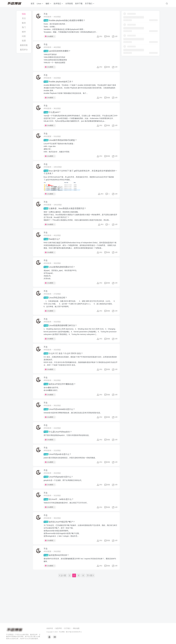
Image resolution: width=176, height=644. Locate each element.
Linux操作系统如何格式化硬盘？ (61, 146)
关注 (24, 18)
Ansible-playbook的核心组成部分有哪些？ (66, 21)
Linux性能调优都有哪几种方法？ (61, 339)
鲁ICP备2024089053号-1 (74, 616)
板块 (24, 23)
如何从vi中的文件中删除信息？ (61, 400)
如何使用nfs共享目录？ (57, 581)
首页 (33, 4)
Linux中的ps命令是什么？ (59, 475)
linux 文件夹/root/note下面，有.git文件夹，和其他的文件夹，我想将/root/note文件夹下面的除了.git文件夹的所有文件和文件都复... (80, 185)
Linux (40, 4)
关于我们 (90, 4)
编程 (48, 4)
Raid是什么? (53, 249)
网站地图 (76, 613)
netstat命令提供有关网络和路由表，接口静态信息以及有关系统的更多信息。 (74, 430)
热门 (24, 27)
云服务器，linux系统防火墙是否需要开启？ (66, 217)
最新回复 (24, 45)
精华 (24, 32)
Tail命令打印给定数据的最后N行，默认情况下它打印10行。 (67, 526)
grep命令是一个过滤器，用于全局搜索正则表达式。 (64, 502)
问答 (24, 36)
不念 (47, 15)
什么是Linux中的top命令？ (59, 451)
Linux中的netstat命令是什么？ (60, 427)
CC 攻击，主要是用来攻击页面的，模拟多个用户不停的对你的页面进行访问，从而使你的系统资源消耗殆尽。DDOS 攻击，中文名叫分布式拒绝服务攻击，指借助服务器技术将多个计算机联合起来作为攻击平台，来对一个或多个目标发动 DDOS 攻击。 (80, 376)
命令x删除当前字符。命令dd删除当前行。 (53, 405)
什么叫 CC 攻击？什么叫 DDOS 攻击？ (64, 369)
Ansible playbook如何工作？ (60, 85)
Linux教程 (51, 37)
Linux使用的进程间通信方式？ (60, 278)
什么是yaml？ (53, 117)
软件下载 (79, 4)
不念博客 (62, 616)
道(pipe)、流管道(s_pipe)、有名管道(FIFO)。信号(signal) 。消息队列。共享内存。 (62, 286)
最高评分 (24, 50)
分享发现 (69, 4)
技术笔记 (58, 4)
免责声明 (59, 613)
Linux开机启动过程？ (57, 310)
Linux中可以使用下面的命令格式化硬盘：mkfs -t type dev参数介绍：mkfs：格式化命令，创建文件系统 (60, 154)
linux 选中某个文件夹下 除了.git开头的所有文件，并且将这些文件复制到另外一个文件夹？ (81, 179)
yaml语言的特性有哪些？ (58, 53)
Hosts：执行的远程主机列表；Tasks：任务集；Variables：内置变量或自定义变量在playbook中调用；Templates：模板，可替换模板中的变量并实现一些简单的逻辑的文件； (72, 29)
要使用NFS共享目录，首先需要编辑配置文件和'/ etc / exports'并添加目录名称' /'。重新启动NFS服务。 (79, 585)
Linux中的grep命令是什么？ (59, 498)
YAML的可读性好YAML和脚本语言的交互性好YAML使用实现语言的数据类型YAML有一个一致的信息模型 (56, 60)
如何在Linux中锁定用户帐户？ (60, 546)
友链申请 (50, 613)
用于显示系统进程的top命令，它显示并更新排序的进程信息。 (68, 454)
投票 (24, 41)
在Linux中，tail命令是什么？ (60, 522)
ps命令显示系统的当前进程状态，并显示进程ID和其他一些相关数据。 (71, 478)
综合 (24, 14)
